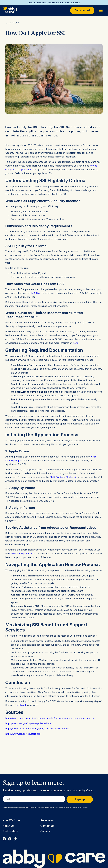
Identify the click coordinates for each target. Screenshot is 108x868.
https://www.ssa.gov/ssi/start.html (23, 734)
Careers (45, 831)
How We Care (11, 821)
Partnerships (11, 831)
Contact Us (47, 826)
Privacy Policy (85, 807)
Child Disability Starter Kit (63, 477)
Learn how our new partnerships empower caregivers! (54, 2)
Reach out (20, 705)
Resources (47, 821)
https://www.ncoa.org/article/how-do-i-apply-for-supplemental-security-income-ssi (50, 718)
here (75, 343)
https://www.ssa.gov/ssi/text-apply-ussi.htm (28, 723)
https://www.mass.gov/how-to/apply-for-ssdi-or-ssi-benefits (37, 729)
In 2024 (35, 293)
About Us (8, 826)
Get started (82, 10)
